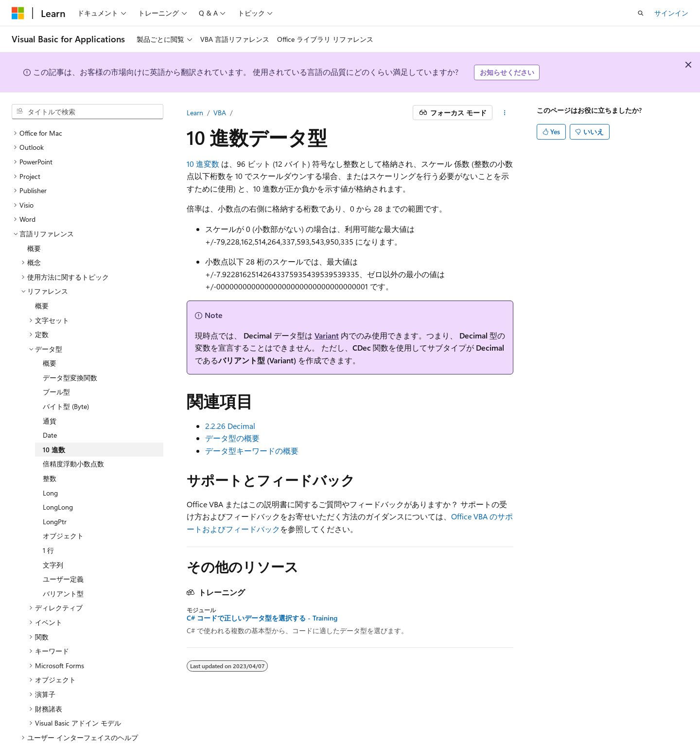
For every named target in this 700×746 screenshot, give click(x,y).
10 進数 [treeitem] (54, 426)
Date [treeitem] (50, 412)
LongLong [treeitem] (58, 484)
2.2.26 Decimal (230, 426)
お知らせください (507, 72)
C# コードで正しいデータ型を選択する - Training (262, 618)
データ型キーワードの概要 (252, 451)
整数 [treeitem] (50, 455)
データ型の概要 (232, 438)
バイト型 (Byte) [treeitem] (66, 383)
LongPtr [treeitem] (55, 498)
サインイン (671, 13)
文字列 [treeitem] (53, 542)
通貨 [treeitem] (50, 398)
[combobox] (87, 112)
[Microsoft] (18, 13)
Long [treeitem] (50, 470)
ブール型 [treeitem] (56, 368)
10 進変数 (203, 164)
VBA (220, 113)
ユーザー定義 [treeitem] (63, 556)
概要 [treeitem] (34, 225)
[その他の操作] (505, 113)
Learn (195, 113)
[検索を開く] (641, 13)
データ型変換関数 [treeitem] (70, 354)
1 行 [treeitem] (48, 527)
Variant (327, 335)
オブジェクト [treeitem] (63, 512)
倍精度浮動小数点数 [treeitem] (73, 440)
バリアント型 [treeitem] (63, 570)
